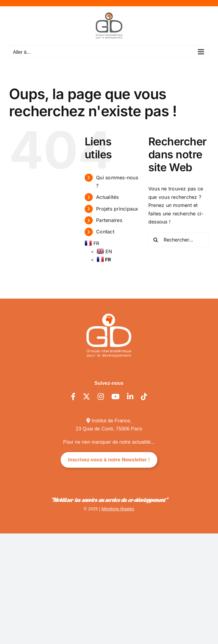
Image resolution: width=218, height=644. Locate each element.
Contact (105, 232)
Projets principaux (117, 209)
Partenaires (109, 220)
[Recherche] (156, 240)
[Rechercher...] (179, 240)
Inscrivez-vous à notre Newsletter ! (109, 460)
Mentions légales (118, 509)
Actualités (107, 197)
